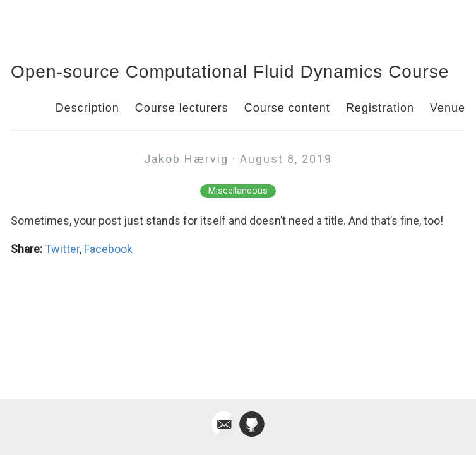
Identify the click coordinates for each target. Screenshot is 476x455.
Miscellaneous (238, 191)
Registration (380, 108)
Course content (287, 108)
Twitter (62, 249)
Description (87, 108)
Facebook (108, 249)
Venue (448, 108)
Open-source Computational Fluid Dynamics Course (230, 72)
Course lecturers (182, 108)
